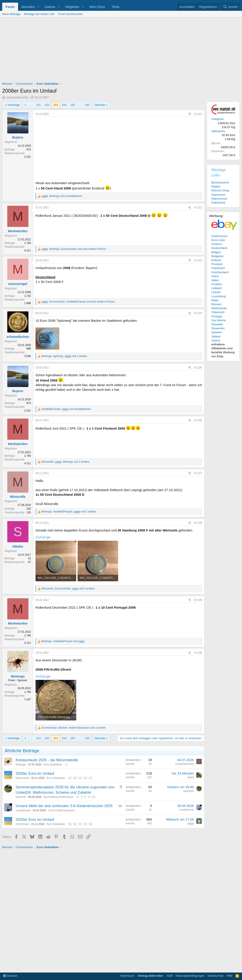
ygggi (191, 823)
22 (90, 778)
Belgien (216, 252)
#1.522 (198, 208)
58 (85, 824)
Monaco (216, 304)
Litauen (216, 292)
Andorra (216, 244)
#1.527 (198, 473)
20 (80, 778)
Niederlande (219, 308)
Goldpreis (218, 119)
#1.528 (198, 523)
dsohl (191, 777)
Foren (10, 7)
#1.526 (198, 420)
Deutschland (219, 248)
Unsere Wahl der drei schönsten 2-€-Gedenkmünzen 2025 (64, 806)
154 (64, 105)
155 (73, 105)
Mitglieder (72, 7)
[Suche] (230, 7)
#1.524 (198, 313)
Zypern (216, 340)
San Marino (219, 320)
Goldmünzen (220, 236)
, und (62, 196)
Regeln (216, 186)
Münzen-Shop (220, 190)
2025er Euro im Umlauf (35, 820)
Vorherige (14, 105)
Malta (215, 300)
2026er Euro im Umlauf (35, 773)
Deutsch (10, 976)
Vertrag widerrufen (150, 976)
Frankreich (218, 268)
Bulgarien (217, 256)
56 (75, 824)
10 (93, 797)
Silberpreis (218, 131)
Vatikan (216, 336)
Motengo (21, 765)
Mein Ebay (97, 7)
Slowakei (217, 324)
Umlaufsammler (184, 764)
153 (56, 105)
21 (85, 778)
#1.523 (198, 260)
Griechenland (220, 272)
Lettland (216, 288)
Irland (215, 276)
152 (47, 105)
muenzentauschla (17, 97)
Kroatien (217, 284)
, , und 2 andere (64, 356)
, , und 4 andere (68, 589)
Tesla (115, 7)
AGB (169, 976)
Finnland (217, 264)
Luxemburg (219, 296)
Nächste (100, 105)
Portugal (217, 316)
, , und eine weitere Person (74, 249)
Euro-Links (218, 240)
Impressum (218, 195)
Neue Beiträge (11, 14)
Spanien (217, 332)
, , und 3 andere (65, 462)
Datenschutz (219, 199)
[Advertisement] (121, 51)
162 (87, 105)
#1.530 (198, 653)
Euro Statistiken (53, 765)
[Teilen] (190, 114)
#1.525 (198, 368)
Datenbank (218, 203)
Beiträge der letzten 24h (39, 14)
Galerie (50, 7)
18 (70, 778)
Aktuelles (28, 7)
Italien (215, 280)
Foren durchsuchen (70, 14)
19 (75, 778)
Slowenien (218, 328)
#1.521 (198, 114)
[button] (38, 7)
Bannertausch (220, 182)
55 (70, 824)
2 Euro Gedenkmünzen (61, 810)
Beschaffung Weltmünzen (59, 797)
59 (90, 824)
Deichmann (22, 778)
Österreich (218, 312)
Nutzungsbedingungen (190, 976)
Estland (216, 260)
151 (39, 105)
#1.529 (198, 600)
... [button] (31, 105)
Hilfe (230, 976)
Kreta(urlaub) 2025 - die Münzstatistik (47, 760)
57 (80, 824)
